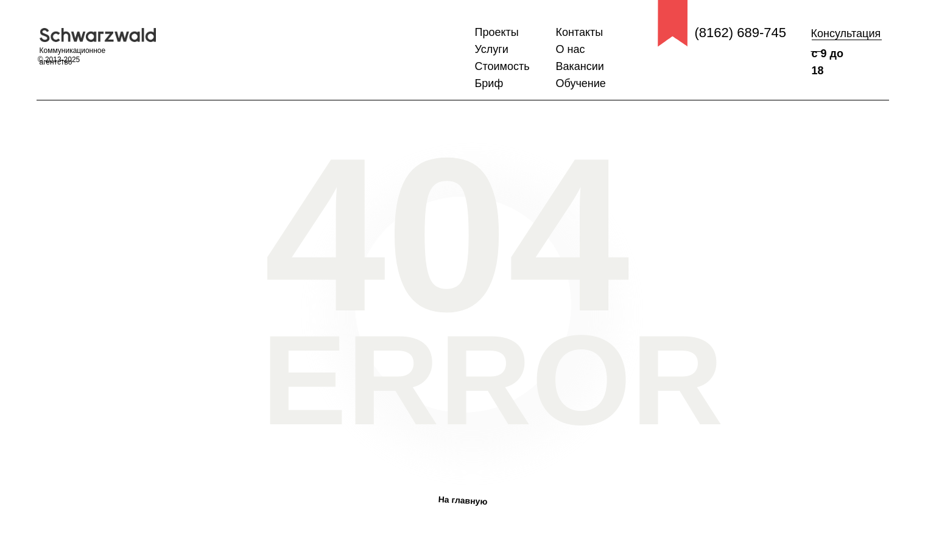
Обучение (581, 83)
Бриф (489, 83)
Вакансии (580, 66)
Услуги (492, 49)
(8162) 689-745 (740, 33)
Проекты (497, 32)
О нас (571, 49)
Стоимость (502, 66)
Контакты (580, 32)
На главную (462, 500)
